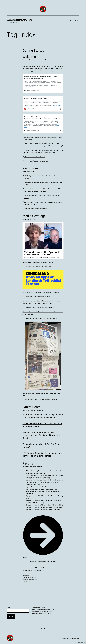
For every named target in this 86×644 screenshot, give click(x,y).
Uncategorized (33, 579)
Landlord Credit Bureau (39, 581)
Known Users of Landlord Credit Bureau (36, 161)
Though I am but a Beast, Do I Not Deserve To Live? (43, 446)
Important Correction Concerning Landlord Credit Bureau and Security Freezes (43, 416)
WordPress (76, 638)
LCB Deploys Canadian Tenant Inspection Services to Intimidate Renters (42, 454)
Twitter (77, 21)
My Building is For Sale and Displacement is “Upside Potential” (42, 425)
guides (28, 581)
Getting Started (33, 51)
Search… (9, 607)
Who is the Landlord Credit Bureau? (35, 157)
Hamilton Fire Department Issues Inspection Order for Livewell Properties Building (41, 435)
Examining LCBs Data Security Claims (35, 209)
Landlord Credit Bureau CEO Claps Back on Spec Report (41, 400)
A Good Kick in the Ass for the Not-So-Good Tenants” (38, 262)
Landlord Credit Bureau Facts (19, 20)
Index (31, 581)
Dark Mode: (81, 642)
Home (72, 21)
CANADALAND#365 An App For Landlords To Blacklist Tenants (41, 292)
